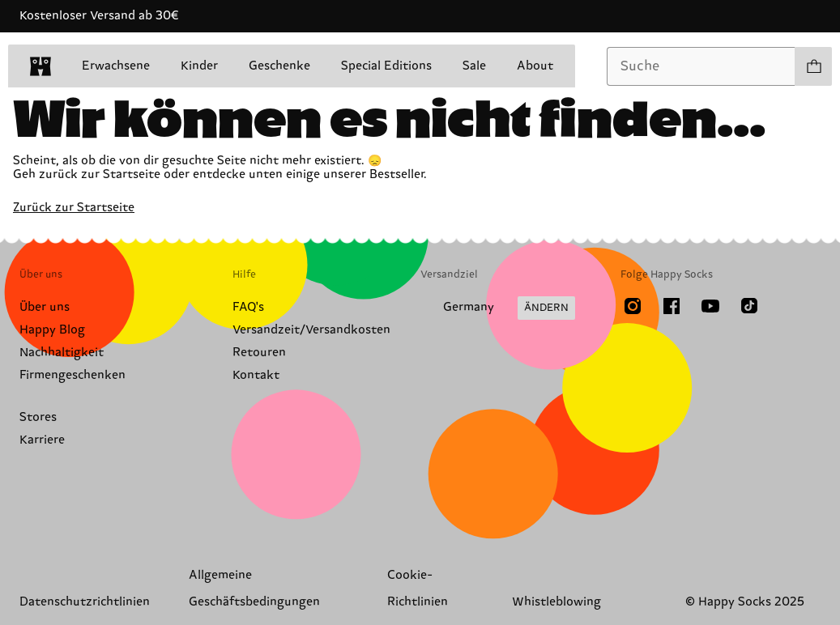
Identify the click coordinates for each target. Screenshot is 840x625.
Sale (474, 66)
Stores (38, 417)
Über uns (45, 307)
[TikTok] (749, 306)
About (535, 66)
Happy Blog (52, 330)
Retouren (259, 353)
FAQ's (248, 307)
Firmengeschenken (72, 375)
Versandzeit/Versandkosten (311, 330)
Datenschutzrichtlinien (85, 602)
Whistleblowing (556, 602)
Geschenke (279, 66)
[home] (41, 66)
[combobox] (701, 66)
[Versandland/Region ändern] (498, 308)
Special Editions (386, 66)
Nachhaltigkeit (62, 353)
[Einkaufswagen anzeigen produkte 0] (813, 66)
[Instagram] (633, 306)
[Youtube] (710, 306)
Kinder (199, 66)
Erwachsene (116, 66)
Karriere (42, 440)
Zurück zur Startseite (74, 208)
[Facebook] (672, 306)
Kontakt (256, 375)
